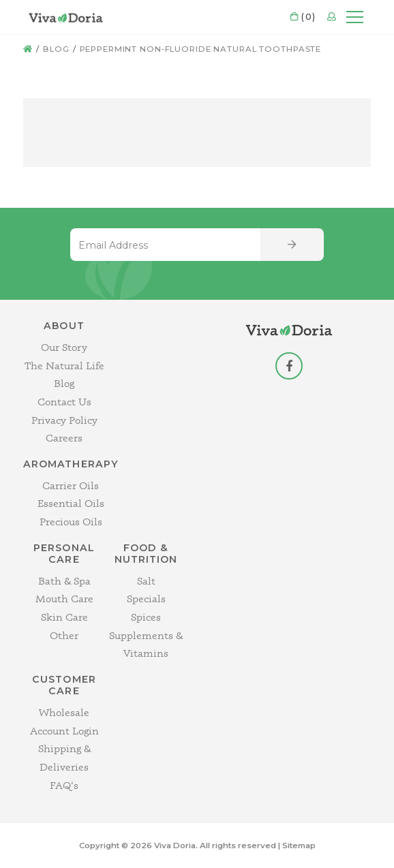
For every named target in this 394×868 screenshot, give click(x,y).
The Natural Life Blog (64, 375)
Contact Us (64, 402)
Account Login (64, 731)
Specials (146, 599)
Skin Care (64, 617)
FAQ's (64, 785)
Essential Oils (71, 503)
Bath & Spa (64, 581)
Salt (146, 581)
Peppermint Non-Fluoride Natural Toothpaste (201, 49)
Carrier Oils (71, 485)
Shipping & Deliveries (64, 758)
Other (64, 635)
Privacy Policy (64, 420)
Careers (64, 438)
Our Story (64, 347)
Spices (146, 617)
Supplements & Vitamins (146, 645)
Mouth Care (64, 599)
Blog (56, 49)
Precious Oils (71, 522)
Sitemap (299, 846)
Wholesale (64, 712)
